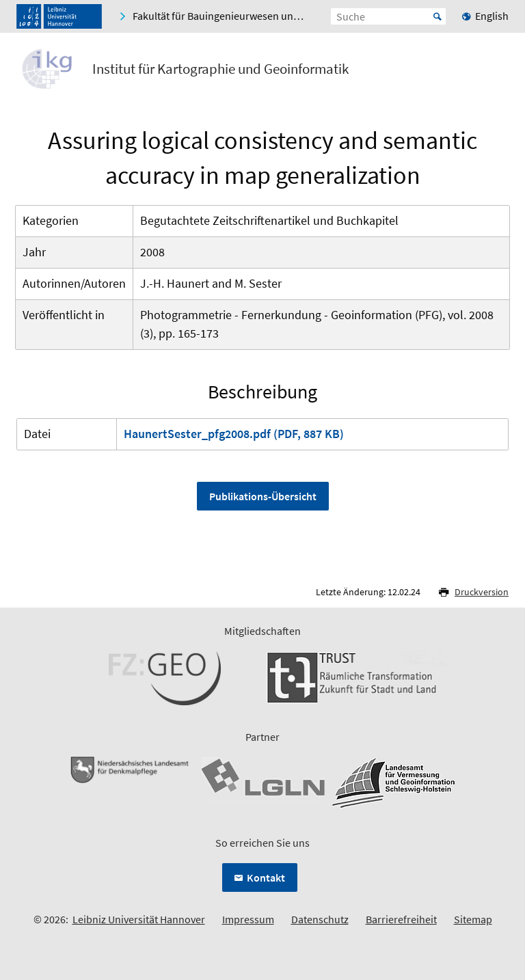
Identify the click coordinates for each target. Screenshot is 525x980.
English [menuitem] (492, 16)
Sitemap (473, 919)
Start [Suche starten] (437, 16)
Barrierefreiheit (401, 919)
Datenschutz (320, 919)
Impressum (248, 919)
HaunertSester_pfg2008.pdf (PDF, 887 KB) (234, 434)
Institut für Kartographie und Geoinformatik (220, 69)
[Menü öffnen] (498, 72)
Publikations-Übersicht (263, 496)
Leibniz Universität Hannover (139, 919)
